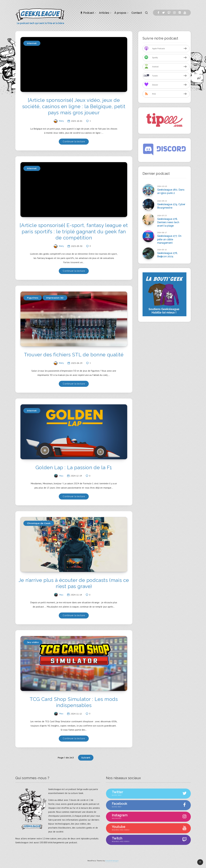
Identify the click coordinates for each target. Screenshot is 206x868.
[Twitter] (163, 13)
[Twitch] (169, 13)
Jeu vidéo (33, 642)
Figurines (33, 298)
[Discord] (180, 13)
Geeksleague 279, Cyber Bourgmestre (171, 206)
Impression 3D (55, 298)
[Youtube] (185, 13)
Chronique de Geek (39, 523)
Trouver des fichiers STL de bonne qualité (74, 355)
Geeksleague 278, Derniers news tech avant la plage (168, 222)
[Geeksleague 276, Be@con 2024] (148, 253)
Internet (32, 43)
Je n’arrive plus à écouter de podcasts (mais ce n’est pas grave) (74, 583)
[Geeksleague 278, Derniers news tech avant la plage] (148, 219)
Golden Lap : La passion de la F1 (74, 467)
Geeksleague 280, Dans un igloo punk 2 (171, 191)
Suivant (86, 758)
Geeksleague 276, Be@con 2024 (167, 255)
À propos (120, 13)
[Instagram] (174, 13)
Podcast (87, 13)
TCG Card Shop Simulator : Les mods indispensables (74, 702)
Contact (137, 13)
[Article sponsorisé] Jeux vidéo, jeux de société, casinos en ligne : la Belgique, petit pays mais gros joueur (74, 106)
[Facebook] (158, 13)
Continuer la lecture (74, 142)
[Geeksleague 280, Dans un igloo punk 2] (148, 190)
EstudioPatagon (112, 861)
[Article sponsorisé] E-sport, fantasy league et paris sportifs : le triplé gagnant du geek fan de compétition (74, 231)
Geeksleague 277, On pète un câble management (169, 239)
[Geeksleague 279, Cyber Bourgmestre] (148, 205)
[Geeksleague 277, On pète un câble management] (148, 236)
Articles (104, 13)
